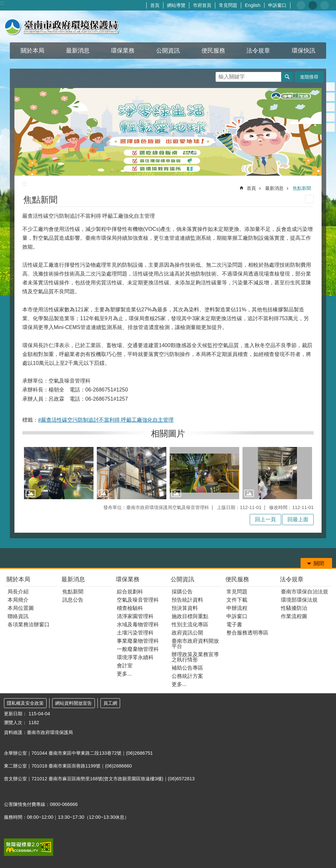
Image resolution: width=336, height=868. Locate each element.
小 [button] (301, 5)
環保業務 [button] (123, 51)
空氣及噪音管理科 (138, 600)
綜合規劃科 (130, 592)
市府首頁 (202, 5)
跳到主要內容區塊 (3, 3)
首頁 (155, 5)
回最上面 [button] (298, 519)
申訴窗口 (277, 5)
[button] (59, 473)
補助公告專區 (187, 668)
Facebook (330, 87)
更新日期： (15, 714)
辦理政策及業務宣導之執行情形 (195, 657)
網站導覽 (176, 5)
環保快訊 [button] (304, 51)
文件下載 (237, 600)
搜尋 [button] (287, 77)
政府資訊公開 (187, 633)
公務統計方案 (187, 676)
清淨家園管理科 (135, 616)
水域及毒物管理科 (138, 624)
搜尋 (221, 75)
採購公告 (182, 592)
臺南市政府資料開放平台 (195, 644)
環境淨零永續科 (135, 657)
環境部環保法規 (299, 600)
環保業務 (128, 579)
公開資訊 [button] (168, 51)
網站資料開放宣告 (73, 703)
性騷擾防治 (294, 608)
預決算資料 (185, 608)
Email (330, 127)
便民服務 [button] (213, 51)
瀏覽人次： (15, 723)
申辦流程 (237, 608)
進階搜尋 (309, 77)
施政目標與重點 (190, 616)
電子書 (234, 624)
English (252, 5)
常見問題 (228, 5)
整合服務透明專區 (247, 633)
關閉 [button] (319, 563)
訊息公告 (73, 600)
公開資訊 (182, 579)
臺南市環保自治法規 (304, 592)
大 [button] (325, 5)
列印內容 (309, 199)
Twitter (330, 107)
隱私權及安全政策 (25, 703)
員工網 (110, 703)
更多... (124, 674)
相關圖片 (168, 434)
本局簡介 (18, 600)
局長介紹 (18, 592)
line (330, 117)
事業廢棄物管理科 (138, 641)
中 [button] (313, 5)
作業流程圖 (294, 616)
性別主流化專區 (190, 624)
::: (2, 3)
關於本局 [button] (32, 51)
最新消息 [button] (78, 51)
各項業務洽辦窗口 (29, 624)
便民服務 (237, 579)
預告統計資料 (187, 600)
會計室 (125, 666)
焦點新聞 (302, 188)
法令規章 (292, 579)
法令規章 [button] (258, 51)
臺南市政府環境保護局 (62, 26)
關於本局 (18, 579)
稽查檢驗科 (130, 608)
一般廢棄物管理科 (138, 649)
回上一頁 (265, 519)
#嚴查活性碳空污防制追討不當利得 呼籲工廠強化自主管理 (106, 420)
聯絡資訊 (18, 616)
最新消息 (274, 188)
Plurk (330, 97)
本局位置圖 (21, 608)
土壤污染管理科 (135, 633)
